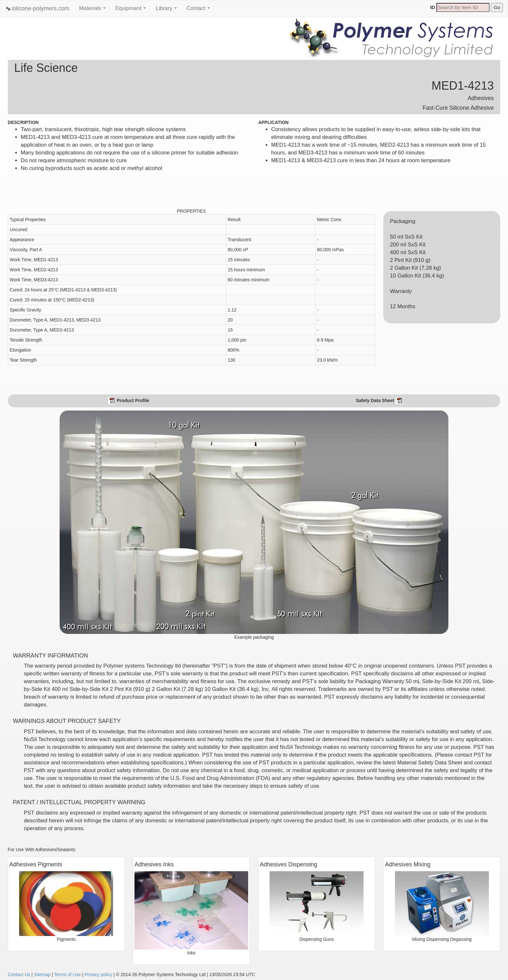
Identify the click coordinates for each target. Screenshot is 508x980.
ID (433, 7)
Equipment (132, 10)
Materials (94, 10)
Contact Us (19, 974)
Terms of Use (67, 974)
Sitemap (42, 974)
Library (168, 10)
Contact (200, 10)
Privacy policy (98, 974)
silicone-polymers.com (37, 9)
